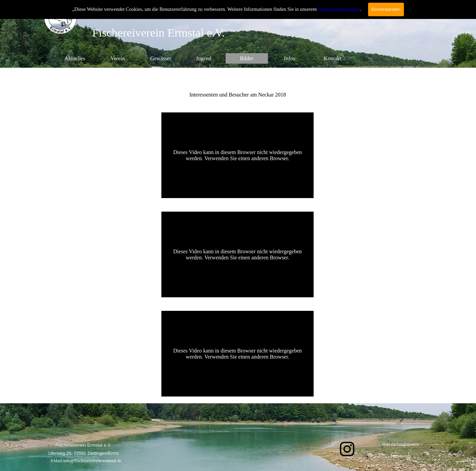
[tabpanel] (238, 87)
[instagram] (347, 449)
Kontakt (333, 58)
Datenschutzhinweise (339, 9)
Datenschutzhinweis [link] (400, 444)
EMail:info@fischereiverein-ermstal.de (86, 461)
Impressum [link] (401, 456)
